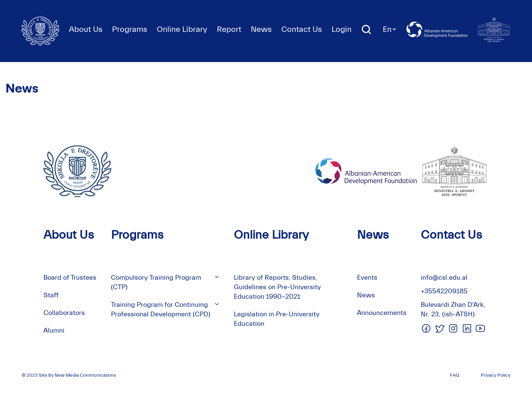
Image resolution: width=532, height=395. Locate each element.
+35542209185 (444, 291)
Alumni (54, 330)
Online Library (182, 29)
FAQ (454, 375)
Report (229, 29)
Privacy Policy (496, 375)
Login (341, 29)
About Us (86, 29)
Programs (130, 29)
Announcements (382, 313)
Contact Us (302, 29)
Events (367, 278)
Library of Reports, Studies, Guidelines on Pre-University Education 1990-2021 (277, 287)
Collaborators (64, 313)
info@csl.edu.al (444, 278)
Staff (51, 295)
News (261, 29)
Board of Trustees (70, 278)
